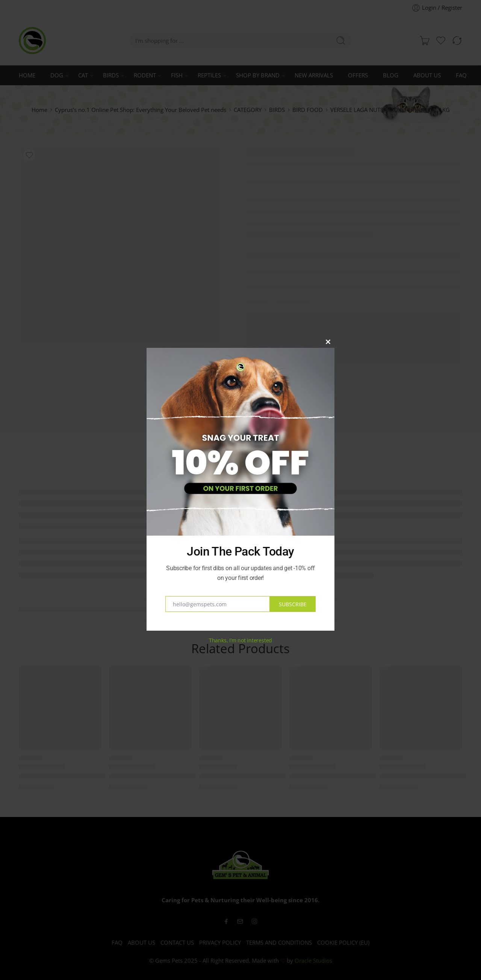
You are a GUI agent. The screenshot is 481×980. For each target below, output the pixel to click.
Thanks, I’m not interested (240, 640)
